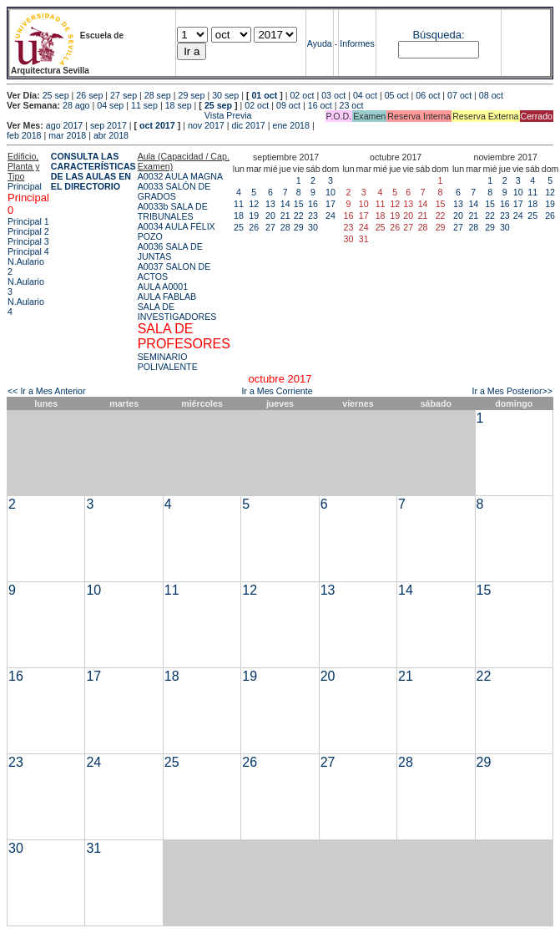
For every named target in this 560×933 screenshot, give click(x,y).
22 (299, 216)
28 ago (76, 105)
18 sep (179, 105)
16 (313, 204)
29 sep (191, 95)
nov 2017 (206, 125)
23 (313, 216)
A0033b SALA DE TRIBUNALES (173, 211)
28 (285, 227)
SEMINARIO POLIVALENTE (168, 362)
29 (299, 227)
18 (239, 216)
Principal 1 (28, 221)
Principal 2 (28, 231)
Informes (357, 43)
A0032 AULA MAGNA (180, 176)
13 (270, 204)
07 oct (459, 95)
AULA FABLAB (167, 297)
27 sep (124, 95)
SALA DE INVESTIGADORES (177, 312)
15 (299, 204)
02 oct (302, 95)
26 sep (89, 95)
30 (313, 227)
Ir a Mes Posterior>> (512, 391)
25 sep (56, 95)
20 (270, 216)
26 (254, 227)
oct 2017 (157, 125)
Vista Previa (129, 115)
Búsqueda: (438, 35)
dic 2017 (248, 125)
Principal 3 (28, 241)
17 (330, 204)
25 (239, 227)
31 (93, 848)
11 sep (144, 105)
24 (330, 216)
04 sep (110, 105)
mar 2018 (67, 135)
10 (330, 192)
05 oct (397, 95)
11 (239, 204)
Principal (25, 186)
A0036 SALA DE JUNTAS (170, 251)
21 (285, 216)
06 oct (428, 95)
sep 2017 (108, 125)
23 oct (351, 105)
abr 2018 (111, 135)
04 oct (365, 95)
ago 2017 (64, 125)
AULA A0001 (163, 286)
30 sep (225, 95)
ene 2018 (290, 125)
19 (254, 216)
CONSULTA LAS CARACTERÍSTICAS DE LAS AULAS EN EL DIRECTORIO (93, 171)
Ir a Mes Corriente (277, 391)
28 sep (158, 95)
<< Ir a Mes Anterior (47, 391)
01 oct (264, 95)
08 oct (491, 95)
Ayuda (320, 43)
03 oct (333, 95)
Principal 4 (28, 251)
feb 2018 (24, 135)
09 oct (288, 105)
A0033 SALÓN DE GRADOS (174, 191)
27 (270, 227)
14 (285, 204)
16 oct (320, 105)
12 (254, 204)
